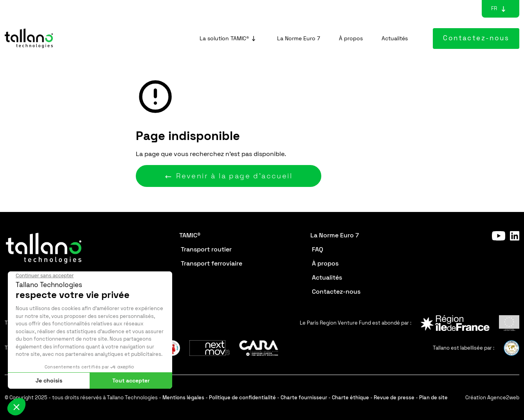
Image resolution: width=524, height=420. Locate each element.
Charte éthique (350, 398)
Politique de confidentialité (242, 398)
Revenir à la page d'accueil (229, 176)
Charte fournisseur (304, 398)
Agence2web (503, 398)
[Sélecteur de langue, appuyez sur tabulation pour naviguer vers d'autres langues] (494, 9)
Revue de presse (394, 398)
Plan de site (433, 398)
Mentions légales (183, 398)
